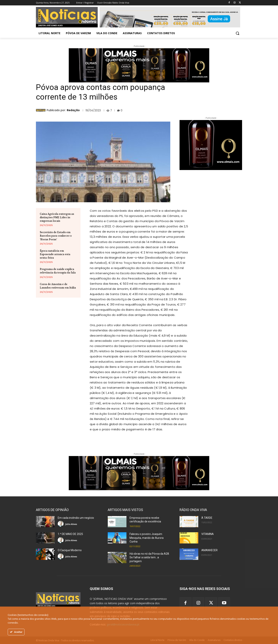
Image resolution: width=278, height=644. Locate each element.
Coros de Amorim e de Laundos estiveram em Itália (58, 286)
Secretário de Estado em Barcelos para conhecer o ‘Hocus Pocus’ (56, 236)
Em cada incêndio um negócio (76, 518)
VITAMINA (208, 534)
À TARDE (207, 518)
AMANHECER (209, 550)
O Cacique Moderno (70, 550)
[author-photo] (61, 524)
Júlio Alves (71, 524)
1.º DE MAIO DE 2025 (70, 534)
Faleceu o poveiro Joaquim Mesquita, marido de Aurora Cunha (147, 538)
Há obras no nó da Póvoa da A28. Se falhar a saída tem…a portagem (150, 557)
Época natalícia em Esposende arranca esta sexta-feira (55, 254)
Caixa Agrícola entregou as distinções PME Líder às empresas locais (57, 217)
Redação (73, 110)
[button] (237, 33)
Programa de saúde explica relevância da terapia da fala (58, 271)
